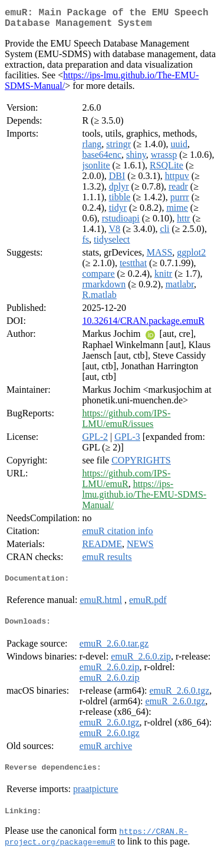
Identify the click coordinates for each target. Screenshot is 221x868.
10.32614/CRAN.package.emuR (143, 325)
